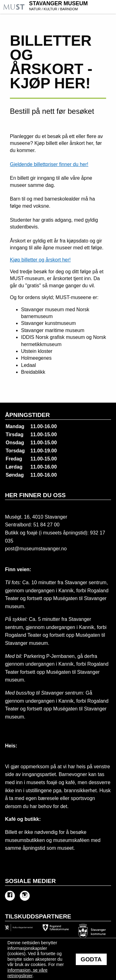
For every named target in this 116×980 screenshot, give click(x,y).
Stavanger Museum (72, 6)
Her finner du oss (35, 495)
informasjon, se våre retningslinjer (28, 973)
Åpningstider (27, 415)
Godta (91, 959)
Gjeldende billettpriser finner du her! (49, 164)
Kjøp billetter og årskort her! (40, 260)
